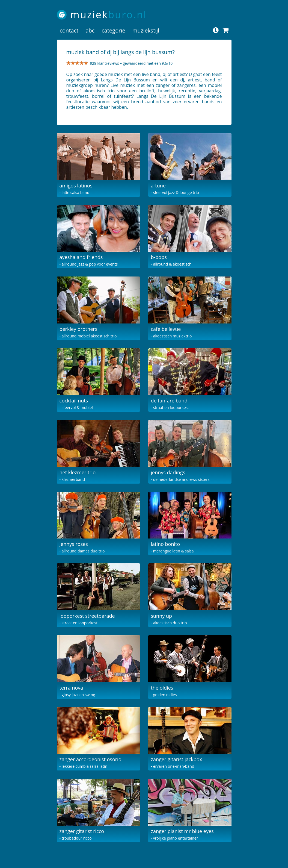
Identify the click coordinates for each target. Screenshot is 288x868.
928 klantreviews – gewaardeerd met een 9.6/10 (131, 63)
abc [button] (90, 30)
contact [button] (69, 30)
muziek (109, 15)
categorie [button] (113, 30)
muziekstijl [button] (146, 30)
